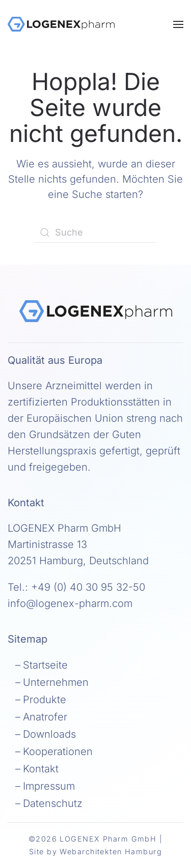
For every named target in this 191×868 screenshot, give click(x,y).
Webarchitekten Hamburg (111, 851)
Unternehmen (56, 682)
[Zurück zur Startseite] (61, 24)
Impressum (49, 786)
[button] (178, 24)
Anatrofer (45, 717)
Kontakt (41, 769)
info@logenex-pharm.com (70, 603)
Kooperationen (58, 751)
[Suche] (96, 233)
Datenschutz (53, 803)
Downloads (49, 734)
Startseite (45, 665)
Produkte (45, 700)
